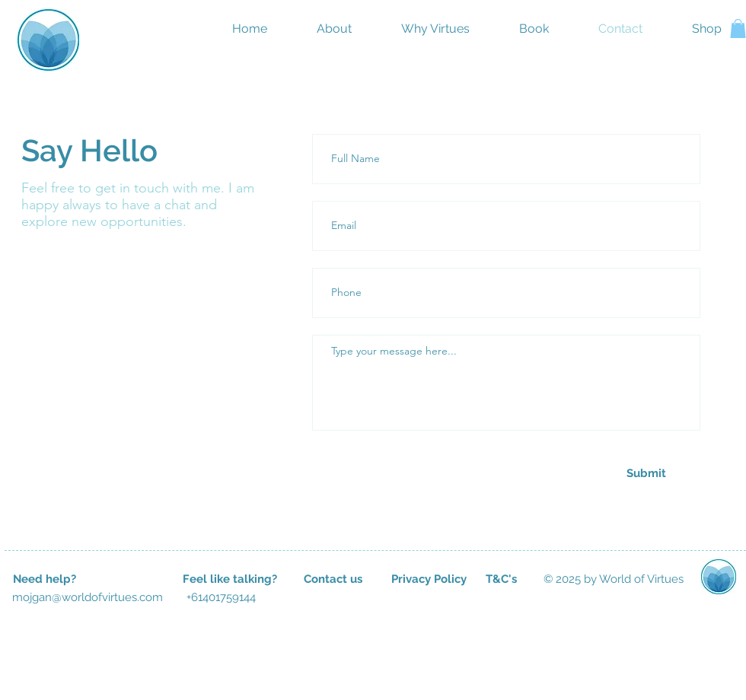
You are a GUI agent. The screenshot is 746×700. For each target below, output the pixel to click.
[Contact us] (333, 579)
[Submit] (646, 473)
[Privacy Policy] (429, 579)
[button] (738, 29)
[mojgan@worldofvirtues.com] (88, 597)
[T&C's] (501, 579)
